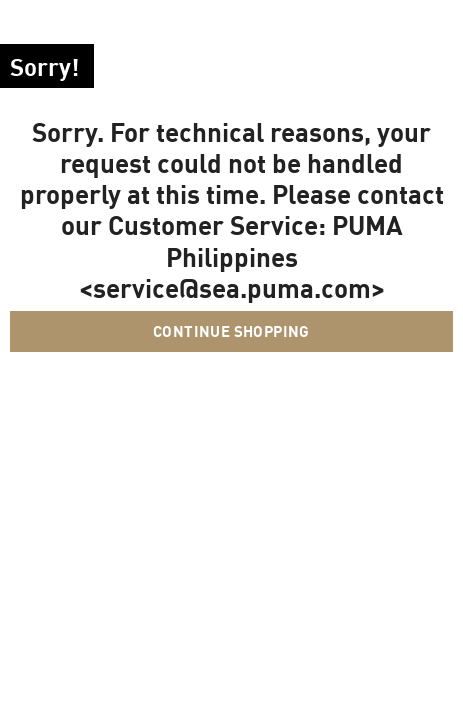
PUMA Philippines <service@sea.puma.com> (241, 255)
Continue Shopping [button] (231, 331)
